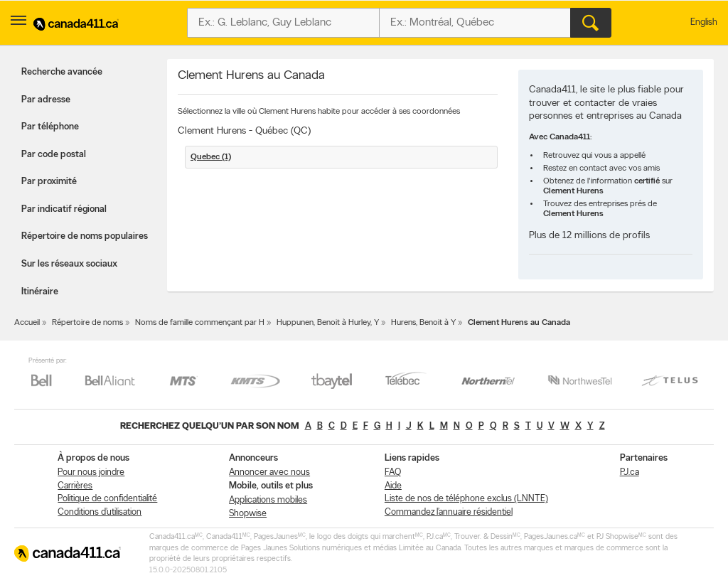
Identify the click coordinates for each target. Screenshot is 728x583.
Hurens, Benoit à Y (423, 323)
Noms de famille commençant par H (200, 323)
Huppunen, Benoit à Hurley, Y (328, 323)
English (704, 22)
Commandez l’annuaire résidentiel (449, 512)
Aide (393, 486)
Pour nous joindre (91, 472)
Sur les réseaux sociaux (69, 264)
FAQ (393, 472)
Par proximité (49, 182)
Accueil (27, 323)
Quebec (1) (211, 157)
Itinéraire (40, 292)
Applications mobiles (268, 500)
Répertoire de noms (87, 323)
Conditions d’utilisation (100, 512)
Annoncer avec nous (269, 472)
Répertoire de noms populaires (85, 236)
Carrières (75, 486)
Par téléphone (50, 127)
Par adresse (46, 100)
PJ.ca (630, 472)
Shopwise (248, 514)
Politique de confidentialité (107, 499)
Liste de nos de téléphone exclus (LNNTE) (466, 499)
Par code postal (54, 155)
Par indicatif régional (64, 209)
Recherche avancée (62, 72)
